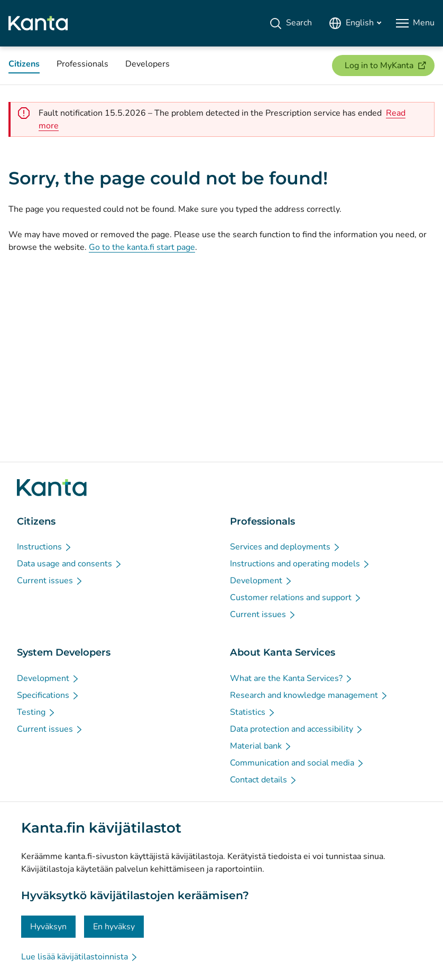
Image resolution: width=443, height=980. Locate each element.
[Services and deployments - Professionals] (285, 547)
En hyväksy (114, 927)
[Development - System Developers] (48, 678)
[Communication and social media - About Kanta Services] (297, 763)
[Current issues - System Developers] (50, 729)
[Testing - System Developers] (36, 712)
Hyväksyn (48, 927)
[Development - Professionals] (261, 581)
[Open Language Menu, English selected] (355, 23)
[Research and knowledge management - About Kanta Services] (309, 695)
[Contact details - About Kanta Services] (264, 780)
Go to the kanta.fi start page (142, 247)
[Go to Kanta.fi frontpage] (52, 488)
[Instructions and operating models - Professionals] (300, 564)
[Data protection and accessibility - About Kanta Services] (297, 729)
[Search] (290, 23)
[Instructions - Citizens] (45, 547)
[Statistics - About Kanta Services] (253, 712)
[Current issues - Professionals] (263, 614)
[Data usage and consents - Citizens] (70, 564)
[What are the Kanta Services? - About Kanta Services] (292, 678)
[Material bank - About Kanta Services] (261, 746)
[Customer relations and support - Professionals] (296, 598)
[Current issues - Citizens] (50, 581)
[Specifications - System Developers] (48, 695)
